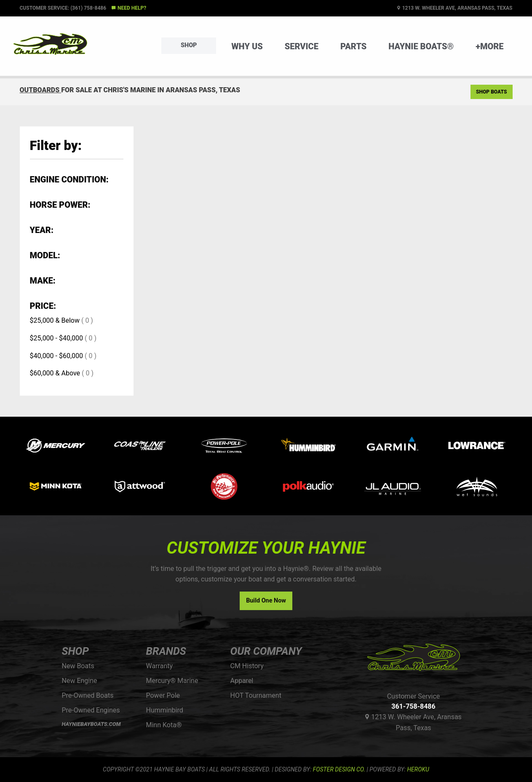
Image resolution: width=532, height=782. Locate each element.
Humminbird (165, 710)
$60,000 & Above (55, 373)
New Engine (80, 681)
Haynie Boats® (421, 46)
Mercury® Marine (172, 681)
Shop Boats (491, 92)
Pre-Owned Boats (88, 695)
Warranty (160, 666)
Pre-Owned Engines (91, 710)
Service (302, 46)
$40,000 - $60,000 (57, 356)
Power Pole (163, 695)
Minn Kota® (164, 725)
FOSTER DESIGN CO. (339, 769)
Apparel (242, 681)
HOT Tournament (256, 695)
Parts (353, 46)
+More (489, 46)
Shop (189, 45)
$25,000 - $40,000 (57, 338)
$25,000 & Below (55, 320)
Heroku (418, 769)
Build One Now (266, 601)
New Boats (78, 666)
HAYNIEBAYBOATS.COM (91, 724)
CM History (247, 666)
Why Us (247, 46)
